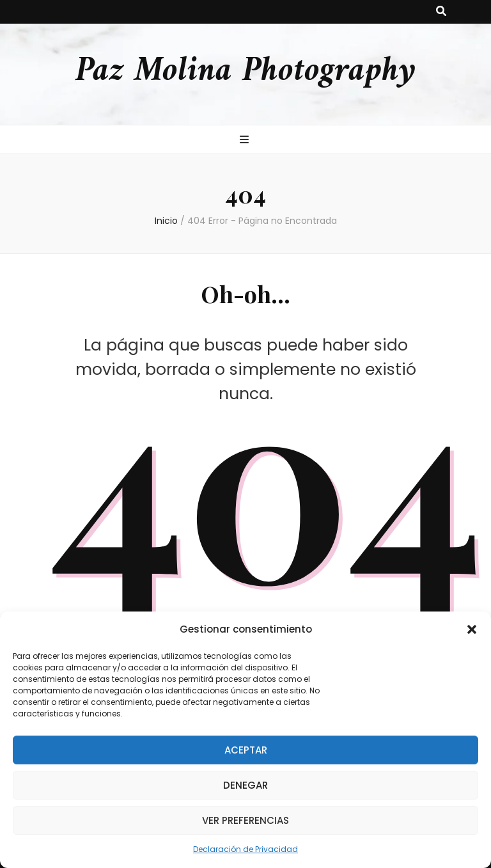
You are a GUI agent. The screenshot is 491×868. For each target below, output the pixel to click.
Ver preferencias (245, 820)
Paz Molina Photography (245, 71)
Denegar (245, 785)
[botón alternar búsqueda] (441, 12)
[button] (472, 629)
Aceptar (246, 750)
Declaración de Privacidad (245, 849)
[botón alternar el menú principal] (246, 140)
